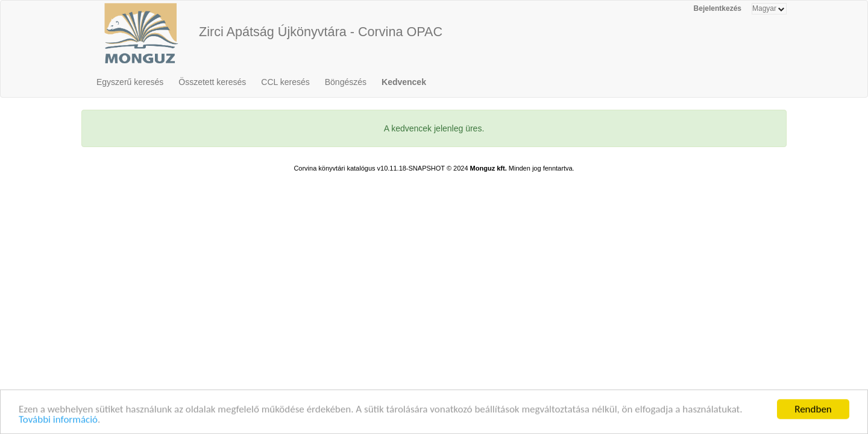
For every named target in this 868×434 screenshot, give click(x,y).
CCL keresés (285, 82)
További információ (58, 420)
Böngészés (346, 82)
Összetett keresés (212, 82)
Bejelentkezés (718, 8)
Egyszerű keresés (130, 82)
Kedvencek (404, 82)
